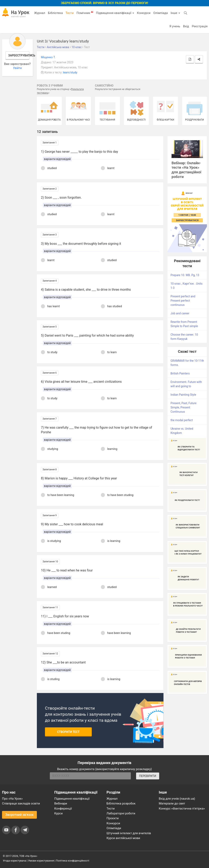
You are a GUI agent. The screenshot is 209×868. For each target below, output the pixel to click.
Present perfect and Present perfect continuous (183, 301)
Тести (70, 13)
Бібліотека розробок (121, 803)
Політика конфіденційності (73, 861)
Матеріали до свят (172, 803)
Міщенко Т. (48, 57)
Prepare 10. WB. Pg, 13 (185, 275)
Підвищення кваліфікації (115, 13)
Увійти (18, 68)
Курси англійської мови (123, 838)
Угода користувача (14, 861)
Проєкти (113, 818)
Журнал (39, 13)
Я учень (175, 26)
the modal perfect (182, 420)
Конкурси (144, 13)
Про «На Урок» (12, 799)
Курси (58, 813)
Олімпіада (160, 13)
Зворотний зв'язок (19, 815)
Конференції (63, 809)
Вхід (186, 26)
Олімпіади (114, 828)
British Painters (180, 373)
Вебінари (61, 803)
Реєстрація (200, 26)
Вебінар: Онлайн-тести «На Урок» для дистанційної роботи (186, 170)
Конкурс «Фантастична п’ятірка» (182, 809)
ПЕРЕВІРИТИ (148, 776)
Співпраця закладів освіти (21, 803)
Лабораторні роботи (121, 813)
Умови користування (41, 861)
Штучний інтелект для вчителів (129, 833)
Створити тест (68, 732)
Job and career (180, 313)
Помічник (85, 13)
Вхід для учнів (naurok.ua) (177, 799)
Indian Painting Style (183, 395)
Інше (175, 13)
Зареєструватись (19, 55)
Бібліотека (55, 13)
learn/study (70, 72)
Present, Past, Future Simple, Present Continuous (183, 407)
